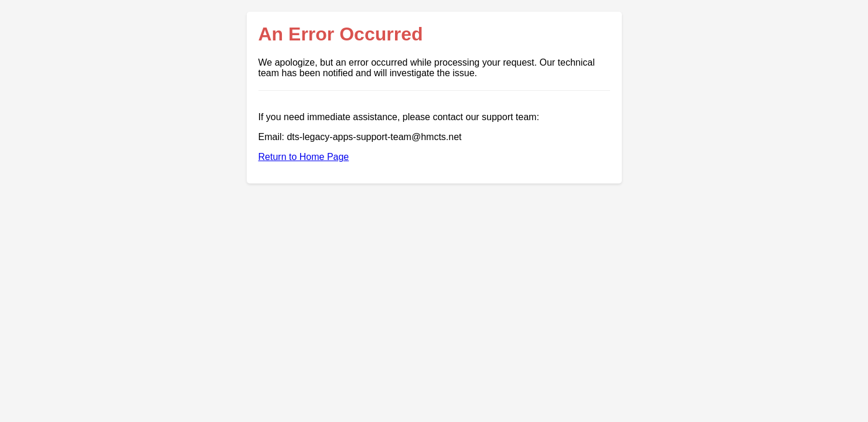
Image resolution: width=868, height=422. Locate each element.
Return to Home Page (304, 157)
